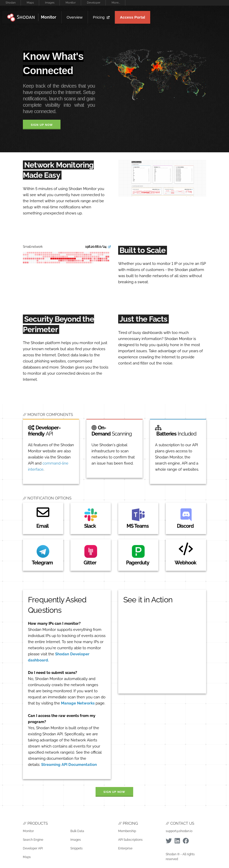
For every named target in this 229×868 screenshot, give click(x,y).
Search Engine (33, 840)
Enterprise (125, 848)
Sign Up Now (42, 125)
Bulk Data (77, 831)
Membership (127, 831)
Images (50, 3)
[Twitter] (169, 841)
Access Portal (133, 17)
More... (116, 3)
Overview (75, 17)
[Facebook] (186, 841)
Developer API (33, 848)
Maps (30, 3)
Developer (94, 3)
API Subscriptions (130, 840)
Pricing (101, 17)
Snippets (77, 848)
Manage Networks (78, 703)
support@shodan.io (179, 831)
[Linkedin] (177, 841)
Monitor (71, 3)
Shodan (11, 3)
